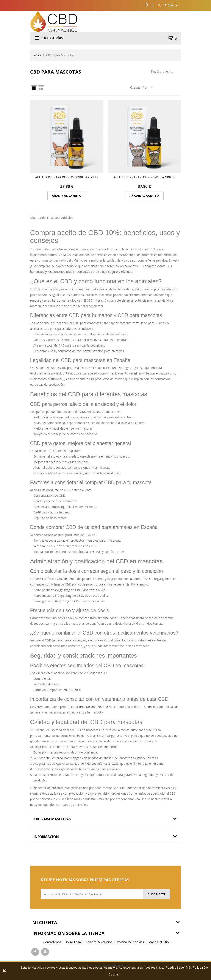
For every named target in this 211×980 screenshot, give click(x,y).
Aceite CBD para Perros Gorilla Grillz (67, 177)
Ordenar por (139, 87)
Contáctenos (52, 942)
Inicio (37, 55)
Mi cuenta (45, 922)
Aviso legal (73, 942)
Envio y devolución (99, 942)
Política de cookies (130, 942)
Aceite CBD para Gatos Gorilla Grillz (144, 177)
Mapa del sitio (159, 942)
